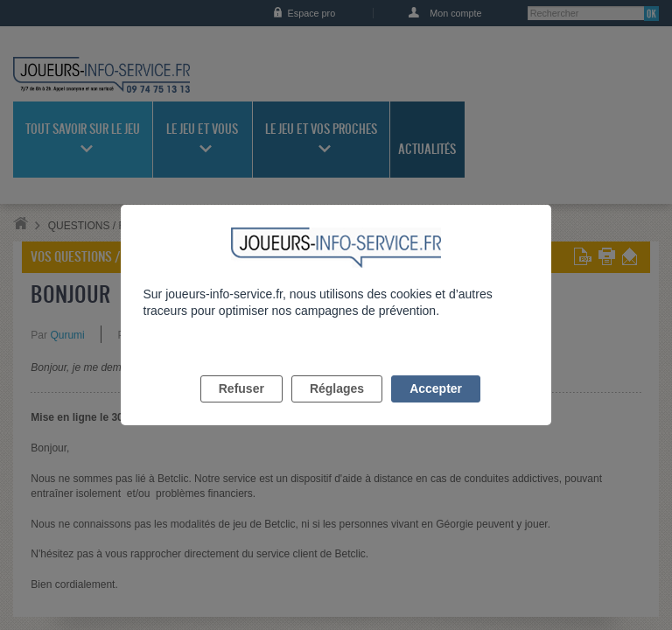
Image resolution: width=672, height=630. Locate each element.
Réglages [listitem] (337, 409)
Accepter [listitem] (436, 409)
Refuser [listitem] (241, 409)
